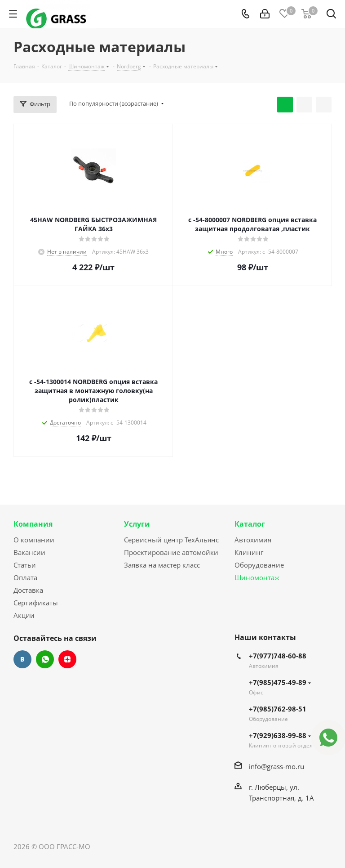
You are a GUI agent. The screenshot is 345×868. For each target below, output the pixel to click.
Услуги (137, 524)
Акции (24, 615)
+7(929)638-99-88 (280, 735)
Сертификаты (36, 603)
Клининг (249, 552)
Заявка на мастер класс (162, 565)
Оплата (25, 577)
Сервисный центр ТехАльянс (171, 540)
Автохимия (253, 540)
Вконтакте (22, 659)
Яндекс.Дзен (67, 659)
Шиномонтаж (257, 577)
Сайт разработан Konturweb (137, 846)
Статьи (25, 565)
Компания (33, 524)
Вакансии (29, 552)
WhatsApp (45, 659)
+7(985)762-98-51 (278, 709)
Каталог (250, 524)
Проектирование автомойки (171, 552)
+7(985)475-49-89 (280, 682)
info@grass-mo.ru (276, 766)
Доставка (28, 590)
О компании (34, 540)
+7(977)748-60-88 (278, 656)
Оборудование (259, 565)
